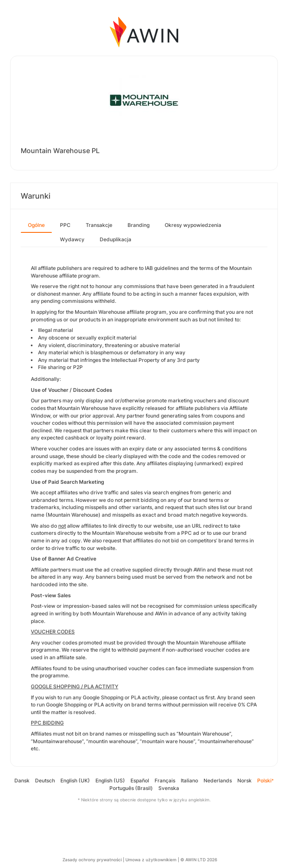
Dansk (22, 780)
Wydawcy (72, 239)
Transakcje (99, 225)
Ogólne (36, 225)
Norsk (245, 780)
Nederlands (218, 780)
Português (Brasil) (131, 788)
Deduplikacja (115, 239)
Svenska (169, 788)
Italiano (189, 780)
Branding (139, 225)
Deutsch (45, 780)
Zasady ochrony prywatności (92, 860)
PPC (65, 225)
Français (165, 780)
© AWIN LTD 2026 (199, 860)
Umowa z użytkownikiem (151, 860)
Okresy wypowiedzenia (193, 225)
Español (140, 780)
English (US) (110, 780)
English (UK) (75, 780)
